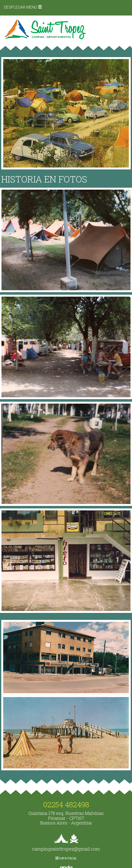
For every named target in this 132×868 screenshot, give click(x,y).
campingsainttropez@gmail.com (66, 849)
